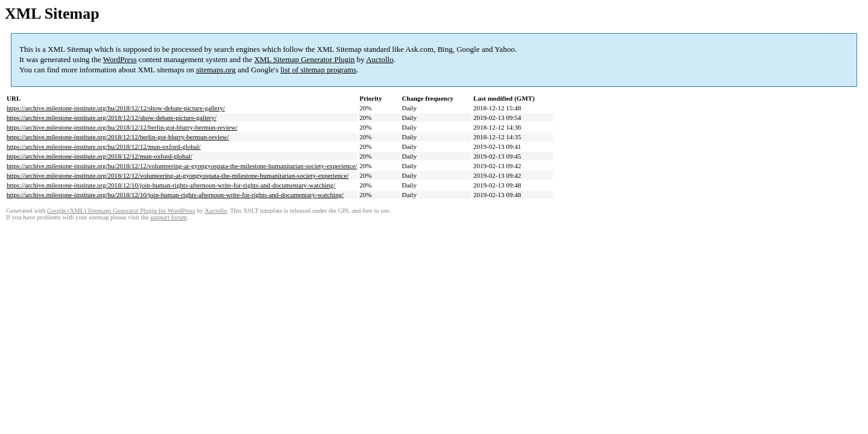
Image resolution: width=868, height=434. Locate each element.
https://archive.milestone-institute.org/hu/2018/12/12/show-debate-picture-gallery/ (116, 108)
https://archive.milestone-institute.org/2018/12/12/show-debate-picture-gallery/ (112, 118)
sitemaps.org (216, 70)
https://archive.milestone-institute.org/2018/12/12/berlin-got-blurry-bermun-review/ (118, 137)
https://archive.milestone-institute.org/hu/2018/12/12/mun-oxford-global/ (104, 146)
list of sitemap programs (318, 70)
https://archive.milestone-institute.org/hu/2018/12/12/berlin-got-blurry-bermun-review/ (122, 127)
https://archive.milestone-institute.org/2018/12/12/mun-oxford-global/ (99, 156)
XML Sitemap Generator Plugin (305, 59)
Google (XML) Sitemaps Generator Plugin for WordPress (121, 211)
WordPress (120, 59)
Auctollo (380, 59)
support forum (168, 217)
